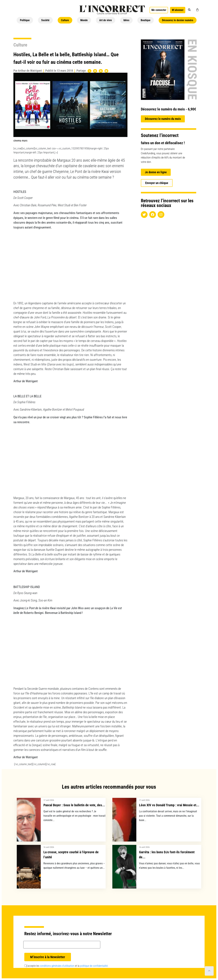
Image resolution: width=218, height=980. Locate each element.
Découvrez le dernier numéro (178, 20)
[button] (189, 10)
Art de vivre (106, 20)
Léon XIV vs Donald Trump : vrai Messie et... (169, 805)
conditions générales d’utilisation (57, 966)
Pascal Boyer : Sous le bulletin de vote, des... (74, 805)
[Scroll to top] (209, 971)
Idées (126, 20)
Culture (65, 20)
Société (45, 20)
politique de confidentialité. (94, 966)
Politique (25, 20)
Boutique (146, 20)
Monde (84, 20)
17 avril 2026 (49, 800)
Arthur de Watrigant (30, 71)
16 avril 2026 (49, 847)
